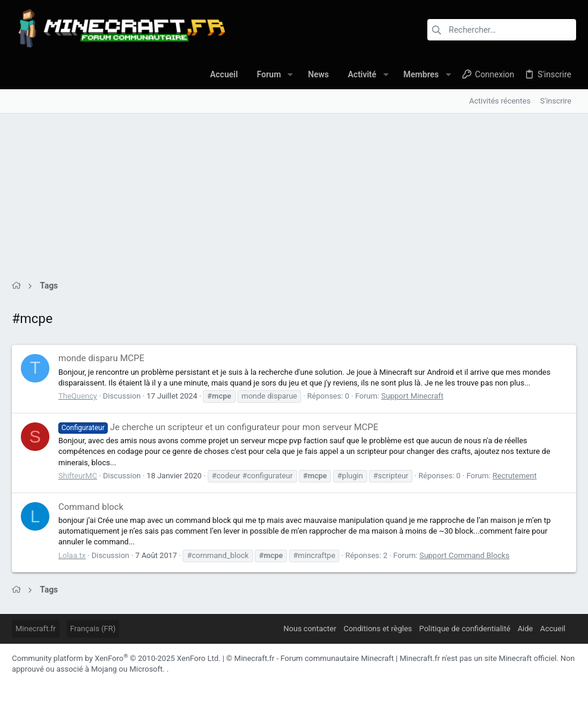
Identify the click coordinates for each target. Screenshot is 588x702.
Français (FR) (93, 629)
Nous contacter (310, 629)
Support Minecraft (412, 396)
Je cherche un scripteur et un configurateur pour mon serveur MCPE (218, 427)
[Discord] (35, 684)
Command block (91, 507)
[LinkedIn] (71, 684)
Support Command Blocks (465, 555)
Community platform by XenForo (116, 658)
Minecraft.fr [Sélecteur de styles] (36, 629)
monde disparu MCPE (101, 358)
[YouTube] (142, 684)
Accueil (553, 629)
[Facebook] (17, 684)
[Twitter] (124, 684)
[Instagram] (53, 684)
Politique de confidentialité (465, 629)
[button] (290, 74)
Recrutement (515, 476)
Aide (526, 629)
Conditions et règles (378, 629)
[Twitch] (107, 684)
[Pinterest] (89, 684)
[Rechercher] (502, 30)
